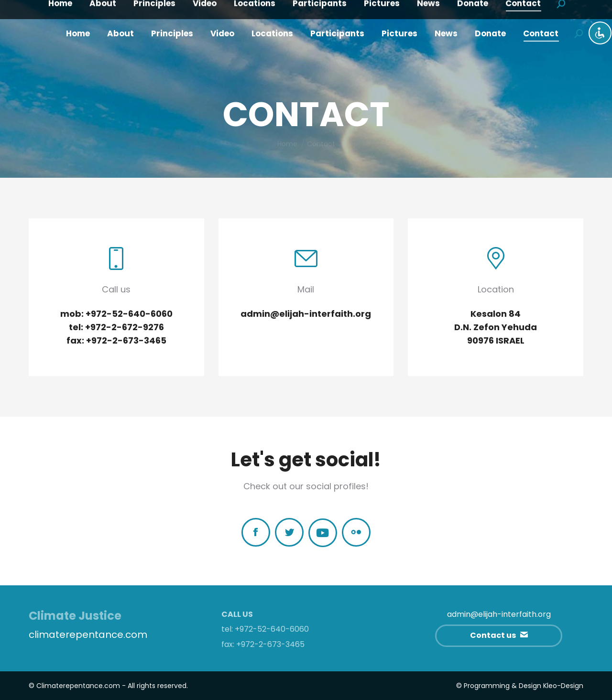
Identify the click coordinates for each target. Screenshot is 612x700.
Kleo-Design (563, 686)
